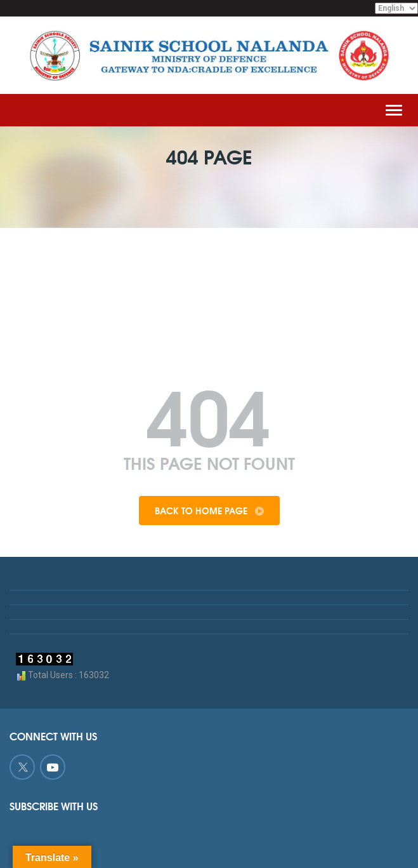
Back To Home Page (209, 511)
